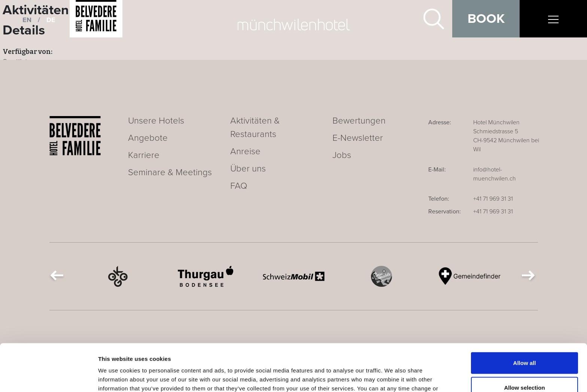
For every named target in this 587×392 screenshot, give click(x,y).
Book (486, 19)
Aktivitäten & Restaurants (255, 127)
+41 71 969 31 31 (493, 199)
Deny (525, 367)
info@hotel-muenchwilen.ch (495, 174)
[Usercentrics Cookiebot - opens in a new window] (48, 377)
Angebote (148, 138)
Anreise (245, 151)
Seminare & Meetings (170, 172)
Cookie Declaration (211, 353)
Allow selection (524, 343)
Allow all (525, 318)
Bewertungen (359, 121)
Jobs (342, 155)
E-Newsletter (358, 138)
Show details (393, 377)
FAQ (239, 186)
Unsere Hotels (156, 121)
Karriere (144, 155)
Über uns (248, 169)
